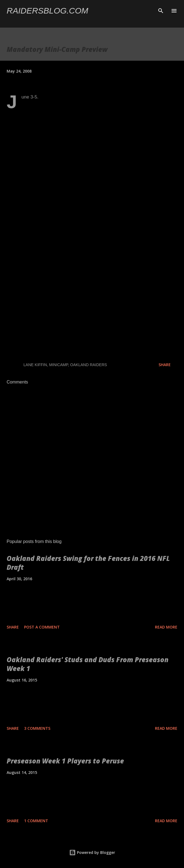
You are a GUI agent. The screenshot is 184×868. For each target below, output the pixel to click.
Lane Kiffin (35, 365)
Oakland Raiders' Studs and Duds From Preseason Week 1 (88, 664)
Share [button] (165, 365)
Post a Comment (42, 627)
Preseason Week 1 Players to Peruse (65, 761)
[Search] (161, 10)
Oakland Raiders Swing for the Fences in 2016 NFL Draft (88, 563)
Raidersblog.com (47, 11)
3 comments (37, 728)
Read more (166, 627)
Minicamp (59, 365)
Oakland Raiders (89, 365)
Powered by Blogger (92, 852)
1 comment (36, 821)
